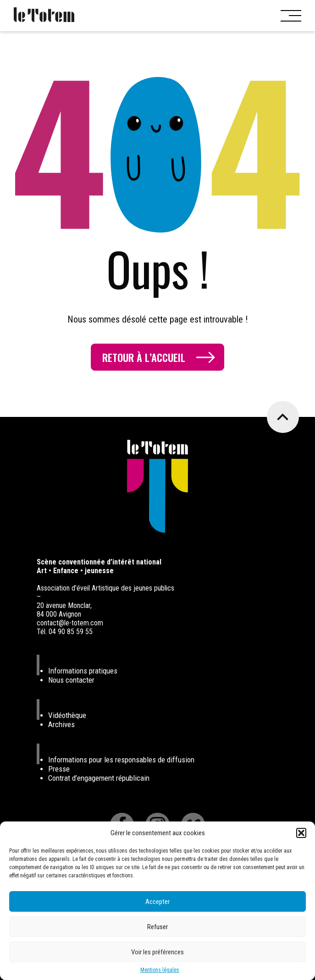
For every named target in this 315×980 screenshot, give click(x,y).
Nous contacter (71, 680)
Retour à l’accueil (144, 357)
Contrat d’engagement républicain (99, 778)
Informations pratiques (83, 671)
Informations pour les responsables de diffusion (121, 760)
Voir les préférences (157, 952)
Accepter (157, 902)
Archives (61, 724)
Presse (59, 769)
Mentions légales (160, 970)
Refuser (157, 927)
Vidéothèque (67, 715)
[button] (301, 833)
